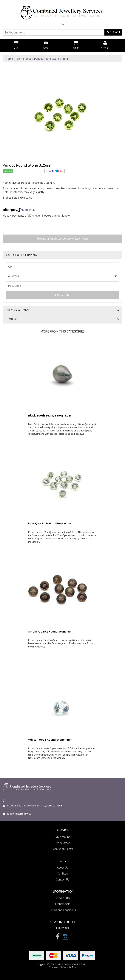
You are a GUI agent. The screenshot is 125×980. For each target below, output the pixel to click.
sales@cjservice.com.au (17, 814)
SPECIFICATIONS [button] (17, 310)
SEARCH (113, 32)
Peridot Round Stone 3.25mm (52, 59)
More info (18, 210)
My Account (63, 837)
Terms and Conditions (63, 910)
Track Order (62, 843)
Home (9, 59)
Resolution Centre (62, 849)
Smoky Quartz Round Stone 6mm (51, 631)
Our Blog (62, 873)
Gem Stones (24, 59)
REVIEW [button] (11, 319)
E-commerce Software (59, 967)
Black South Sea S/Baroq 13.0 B (50, 415)
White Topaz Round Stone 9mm (50, 740)
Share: (55, 171)
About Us (62, 868)
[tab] (62, 310)
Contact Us (62, 879)
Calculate (62, 295)
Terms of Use (62, 898)
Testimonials (62, 904)
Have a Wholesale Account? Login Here (63, 239)
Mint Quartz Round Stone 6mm (50, 523)
